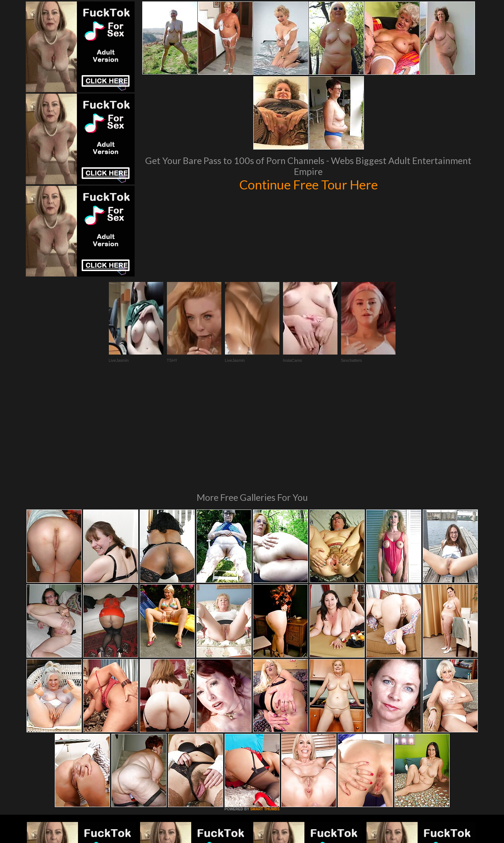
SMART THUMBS (265, 710)
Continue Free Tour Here (308, 184)
